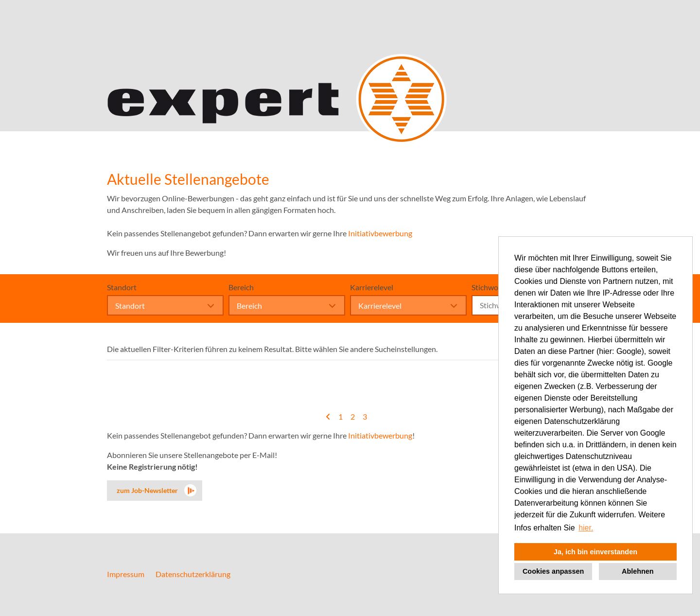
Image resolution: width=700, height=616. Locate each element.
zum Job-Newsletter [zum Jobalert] (147, 490)
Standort (122, 287)
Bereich (241, 287)
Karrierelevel (372, 287)
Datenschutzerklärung (193, 574)
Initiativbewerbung (380, 233)
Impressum (126, 574)
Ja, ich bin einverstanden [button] (595, 552)
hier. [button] (586, 528)
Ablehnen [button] (638, 571)
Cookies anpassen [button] (553, 571)
